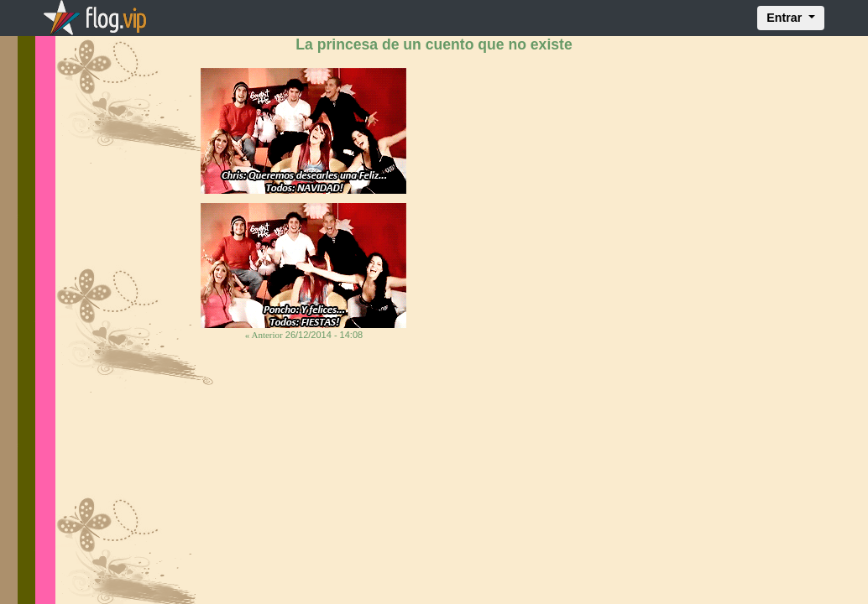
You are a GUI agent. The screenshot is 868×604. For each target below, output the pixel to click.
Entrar (786, 18)
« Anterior (264, 335)
